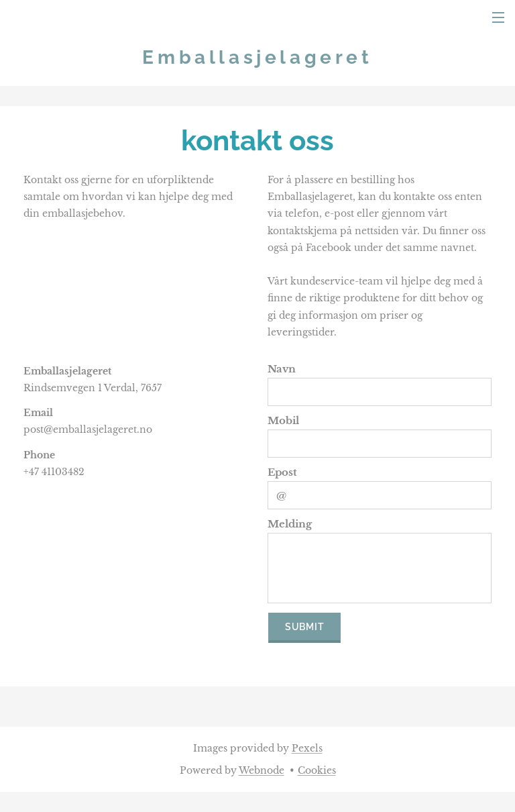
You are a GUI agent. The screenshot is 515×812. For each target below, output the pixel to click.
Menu (498, 17)
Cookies (317, 770)
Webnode (262, 770)
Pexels (307, 748)
